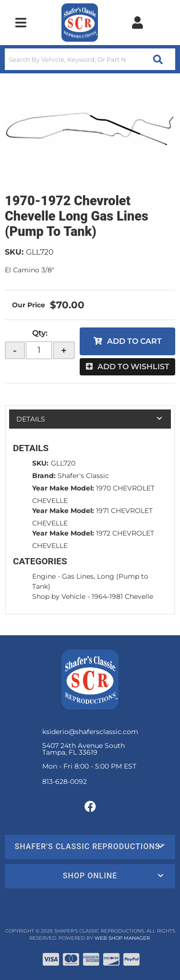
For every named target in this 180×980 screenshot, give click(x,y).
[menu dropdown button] (21, 23)
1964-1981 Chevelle (122, 596)
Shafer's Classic (83, 476)
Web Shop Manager (122, 938)
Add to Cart (134, 341)
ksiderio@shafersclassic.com (90, 732)
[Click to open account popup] (137, 23)
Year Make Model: (63, 488)
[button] (90, 59)
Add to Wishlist (133, 367)
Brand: (44, 476)
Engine (44, 576)
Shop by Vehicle (59, 596)
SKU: (14, 252)
